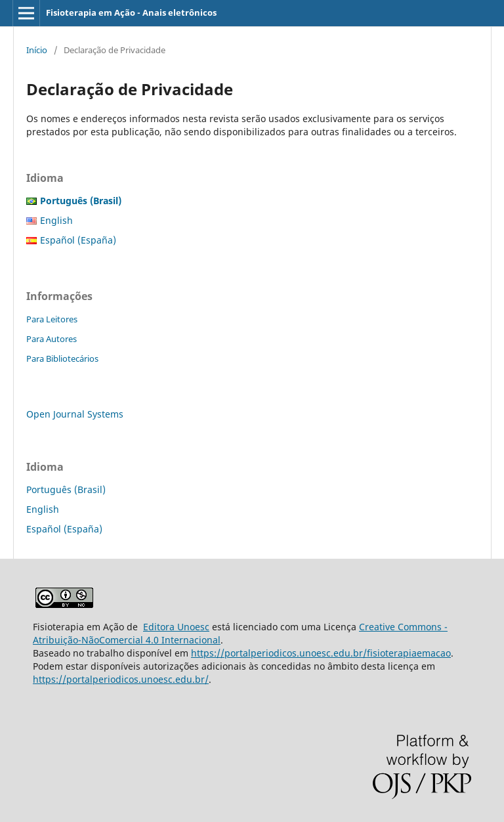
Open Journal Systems (75, 414)
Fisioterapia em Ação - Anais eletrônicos (131, 12)
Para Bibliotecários (62, 358)
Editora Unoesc (176, 627)
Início (37, 50)
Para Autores (52, 339)
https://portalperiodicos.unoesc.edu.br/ (121, 679)
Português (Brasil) (66, 489)
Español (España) (78, 240)
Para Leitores (52, 319)
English (56, 220)
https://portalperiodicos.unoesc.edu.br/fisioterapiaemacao (321, 653)
